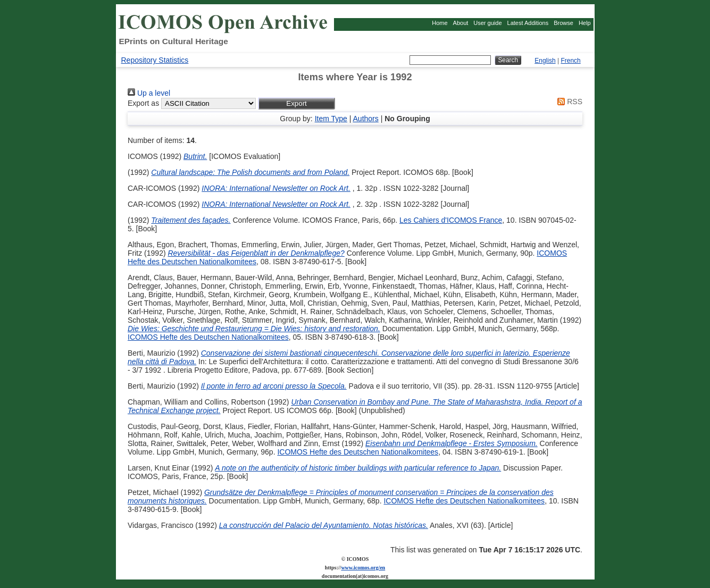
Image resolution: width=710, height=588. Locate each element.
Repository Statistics (155, 60)
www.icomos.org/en (363, 568)
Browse (563, 23)
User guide (487, 23)
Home (440, 23)
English (545, 61)
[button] (296, 103)
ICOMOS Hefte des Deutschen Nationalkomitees (208, 337)
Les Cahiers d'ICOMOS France (451, 220)
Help (585, 23)
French (570, 61)
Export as (143, 103)
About (461, 23)
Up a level (149, 93)
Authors (366, 119)
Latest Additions (528, 23)
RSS (568, 102)
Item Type (331, 119)
